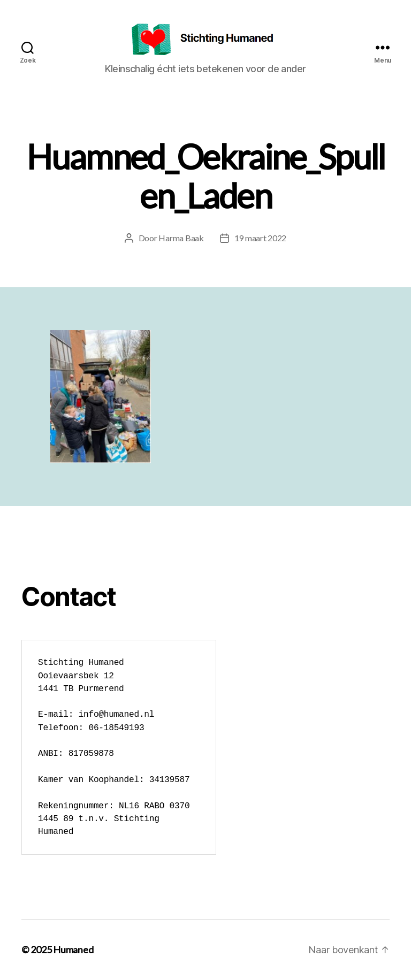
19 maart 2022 (261, 238)
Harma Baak (181, 238)
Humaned (73, 950)
